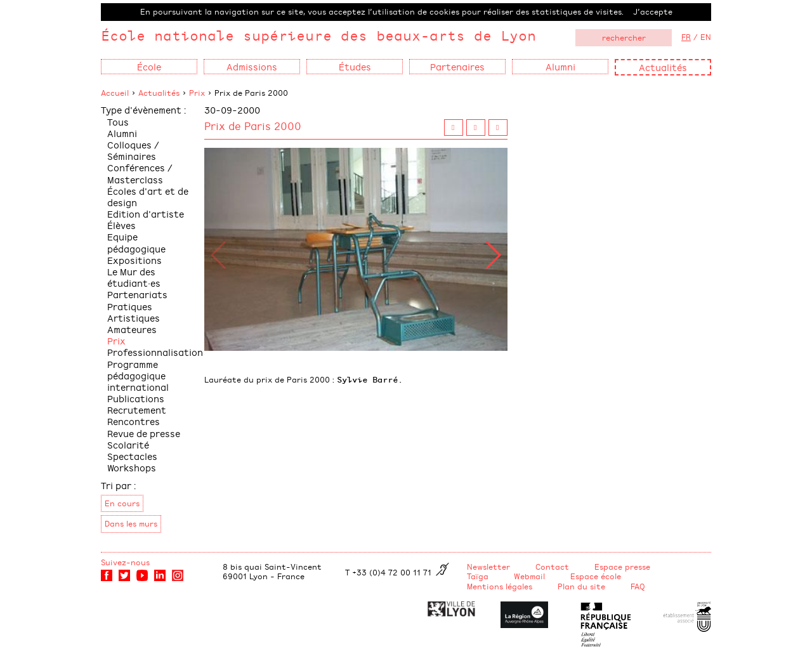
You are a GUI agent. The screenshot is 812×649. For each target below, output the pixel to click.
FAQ (638, 586)
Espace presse (622, 567)
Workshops (132, 467)
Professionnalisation (155, 352)
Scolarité (128, 444)
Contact (552, 567)
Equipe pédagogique (136, 242)
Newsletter (488, 567)
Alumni (122, 133)
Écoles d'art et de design (148, 196)
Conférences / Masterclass (140, 173)
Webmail (529, 576)
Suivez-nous (125, 562)
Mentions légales (500, 586)
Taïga (478, 576)
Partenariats (137, 294)
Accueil (115, 93)
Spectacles (132, 456)
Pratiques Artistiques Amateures (134, 318)
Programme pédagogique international (138, 375)
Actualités (663, 67)
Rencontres (134, 421)
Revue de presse (144, 433)
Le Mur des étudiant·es (134, 277)
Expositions (134, 260)
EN (706, 37)
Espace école (596, 576)
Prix (197, 93)
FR (686, 37)
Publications (136, 398)
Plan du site (581, 586)
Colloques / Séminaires (133, 150)
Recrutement (137, 410)
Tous (118, 121)
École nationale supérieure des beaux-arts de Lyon (318, 35)
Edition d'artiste (146, 213)
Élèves (121, 225)
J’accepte (653, 11)
